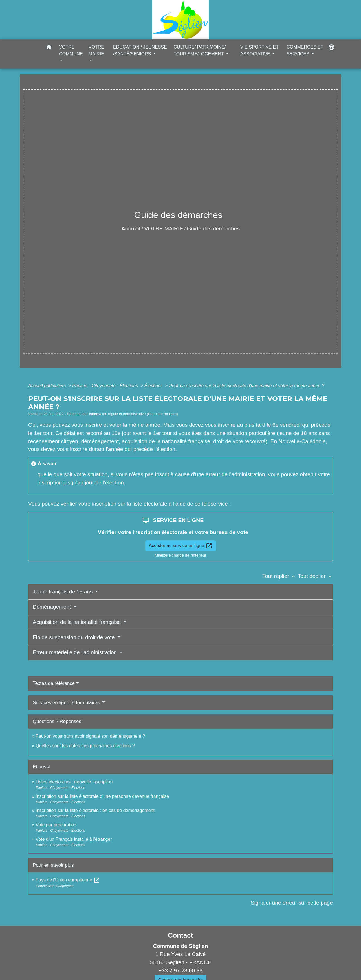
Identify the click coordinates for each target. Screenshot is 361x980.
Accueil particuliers (48, 386)
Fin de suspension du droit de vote (74, 637)
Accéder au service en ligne (181, 546)
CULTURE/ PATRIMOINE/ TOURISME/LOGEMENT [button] (200, 50)
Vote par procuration (56, 825)
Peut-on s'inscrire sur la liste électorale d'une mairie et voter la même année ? (246, 386)
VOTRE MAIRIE (164, 229)
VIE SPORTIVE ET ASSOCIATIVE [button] (259, 50)
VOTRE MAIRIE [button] (96, 50)
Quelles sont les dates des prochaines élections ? (85, 746)
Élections (154, 386)
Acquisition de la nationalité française (78, 622)
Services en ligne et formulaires (67, 703)
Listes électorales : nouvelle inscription (74, 782)
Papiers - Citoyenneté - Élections (106, 386)
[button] (49, 48)
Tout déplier (315, 576)
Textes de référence (54, 683)
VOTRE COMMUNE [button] (71, 50)
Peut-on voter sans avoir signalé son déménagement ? (90, 736)
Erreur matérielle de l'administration (76, 652)
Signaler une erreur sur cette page (292, 903)
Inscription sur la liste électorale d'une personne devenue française (102, 796)
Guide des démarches (213, 229)
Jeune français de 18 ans (63, 592)
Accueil (131, 229)
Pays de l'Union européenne (68, 880)
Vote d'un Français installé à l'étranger (74, 839)
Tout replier (280, 576)
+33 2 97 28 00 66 (180, 971)
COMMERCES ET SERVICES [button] (305, 50)
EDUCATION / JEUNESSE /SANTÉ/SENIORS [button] (140, 50)
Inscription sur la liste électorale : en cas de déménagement (95, 810)
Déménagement (52, 607)
